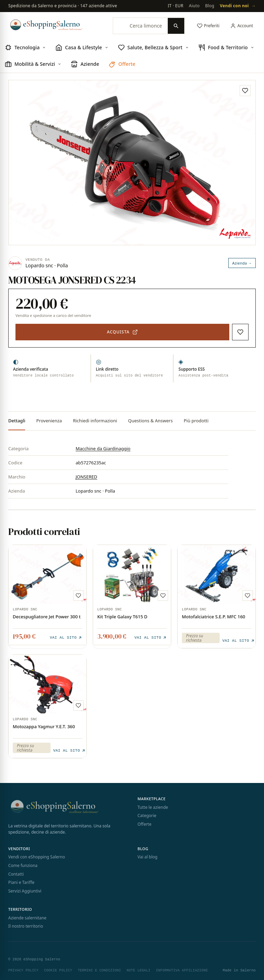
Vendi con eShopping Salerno (37, 856)
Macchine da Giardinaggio (103, 448)
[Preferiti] (208, 26)
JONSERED (86, 477)
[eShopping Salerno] (56, 25)
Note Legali (138, 969)
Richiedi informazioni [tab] (95, 421)
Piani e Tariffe (21, 881)
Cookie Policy (58, 969)
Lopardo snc (25, 610)
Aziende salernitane (27, 916)
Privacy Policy (23, 969)
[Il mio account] (242, 26)
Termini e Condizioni (99, 969)
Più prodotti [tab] (196, 421)
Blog (210, 6)
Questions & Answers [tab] (151, 421)
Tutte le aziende (153, 806)
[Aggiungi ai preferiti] (245, 91)
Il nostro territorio (26, 925)
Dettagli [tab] (17, 421)
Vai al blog (147, 856)
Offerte (144, 823)
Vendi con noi (238, 6)
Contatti (16, 873)
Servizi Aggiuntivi (25, 890)
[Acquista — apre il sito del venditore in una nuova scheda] (122, 332)
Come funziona (23, 864)
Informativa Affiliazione (182, 969)
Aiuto (194, 6)
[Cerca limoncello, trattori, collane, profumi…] (140, 26)
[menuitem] (25, 48)
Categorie (147, 814)
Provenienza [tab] (49, 421)
